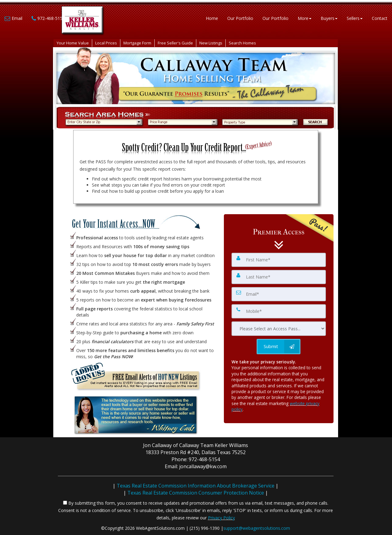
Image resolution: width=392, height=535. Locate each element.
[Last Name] (279, 277)
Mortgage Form (137, 43)
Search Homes (242, 43)
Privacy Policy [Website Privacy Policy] (221, 518)
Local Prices (106, 43)
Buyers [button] (329, 18)
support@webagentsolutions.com (257, 528)
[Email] (279, 294)
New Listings (211, 43)
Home (212, 18)
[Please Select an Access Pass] (279, 329)
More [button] (305, 18)
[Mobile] (279, 311)
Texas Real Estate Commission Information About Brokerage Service (196, 486)
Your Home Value (73, 43)
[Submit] (279, 347)
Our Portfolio (240, 18)
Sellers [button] (355, 18)
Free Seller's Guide (175, 43)
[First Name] (279, 260)
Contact (380, 18)
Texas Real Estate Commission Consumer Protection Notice (196, 493)
